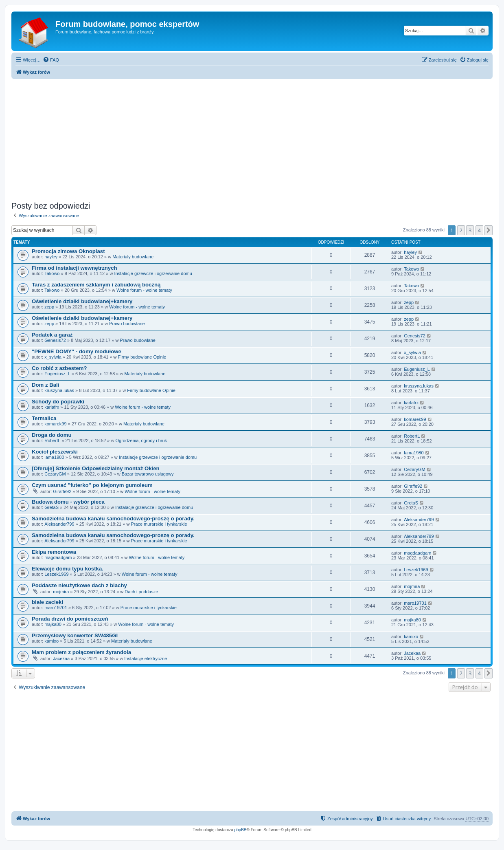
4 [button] (479, 230)
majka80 (53, 624)
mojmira (61, 592)
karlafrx (52, 407)
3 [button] (470, 230)
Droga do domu (51, 435)
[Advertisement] (256, 138)
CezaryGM (55, 474)
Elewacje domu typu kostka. (68, 569)
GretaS (51, 507)
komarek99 (55, 424)
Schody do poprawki (58, 402)
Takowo (52, 273)
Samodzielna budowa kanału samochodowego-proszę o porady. (113, 519)
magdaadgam (58, 557)
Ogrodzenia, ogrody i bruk (141, 440)
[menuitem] (51, 60)
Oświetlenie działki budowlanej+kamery (82, 301)
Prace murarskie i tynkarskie (159, 524)
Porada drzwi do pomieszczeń (70, 619)
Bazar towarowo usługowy (148, 474)
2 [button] (461, 230)
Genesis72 (55, 340)
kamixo (51, 641)
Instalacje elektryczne (146, 658)
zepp (49, 307)
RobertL (52, 440)
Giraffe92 (62, 491)
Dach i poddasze (141, 592)
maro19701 (56, 608)
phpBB (241, 830)
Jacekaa (61, 658)
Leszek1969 (56, 574)
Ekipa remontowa (54, 552)
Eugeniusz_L (57, 374)
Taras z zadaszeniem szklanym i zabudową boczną (96, 285)
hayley (51, 257)
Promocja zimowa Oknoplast (68, 251)
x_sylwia (53, 357)
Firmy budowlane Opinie (142, 357)
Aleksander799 (59, 524)
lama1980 (54, 457)
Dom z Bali (45, 385)
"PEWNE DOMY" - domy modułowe (77, 351)
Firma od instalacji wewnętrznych (75, 268)
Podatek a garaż (52, 335)
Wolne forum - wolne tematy (144, 290)
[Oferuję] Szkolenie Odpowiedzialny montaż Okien (96, 468)
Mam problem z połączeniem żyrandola (81, 652)
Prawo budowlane (127, 324)
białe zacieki (47, 602)
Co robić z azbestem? (59, 368)
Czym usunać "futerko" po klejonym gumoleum (92, 485)
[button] (489, 230)
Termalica (44, 418)
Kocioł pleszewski (55, 452)
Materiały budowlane (133, 257)
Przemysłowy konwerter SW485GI (75, 635)
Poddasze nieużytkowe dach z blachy (79, 585)
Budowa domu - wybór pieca (68, 502)
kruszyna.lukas (59, 390)
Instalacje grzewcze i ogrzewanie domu (153, 273)
